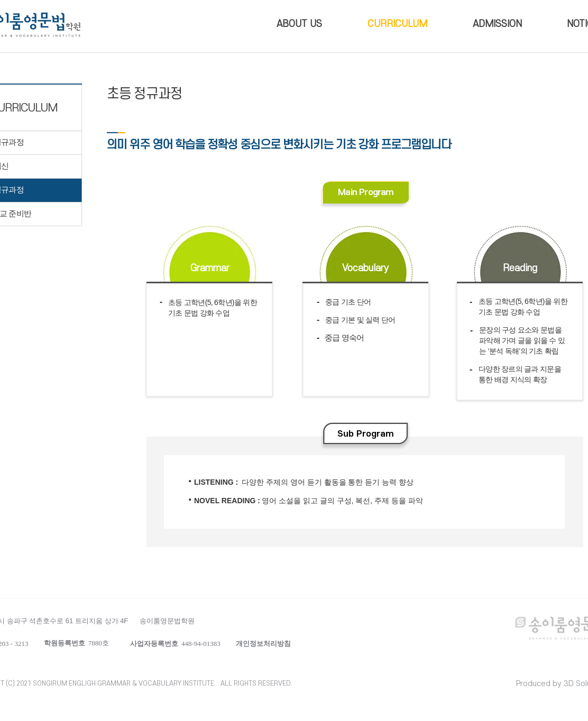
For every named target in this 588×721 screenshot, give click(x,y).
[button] (263, 644)
